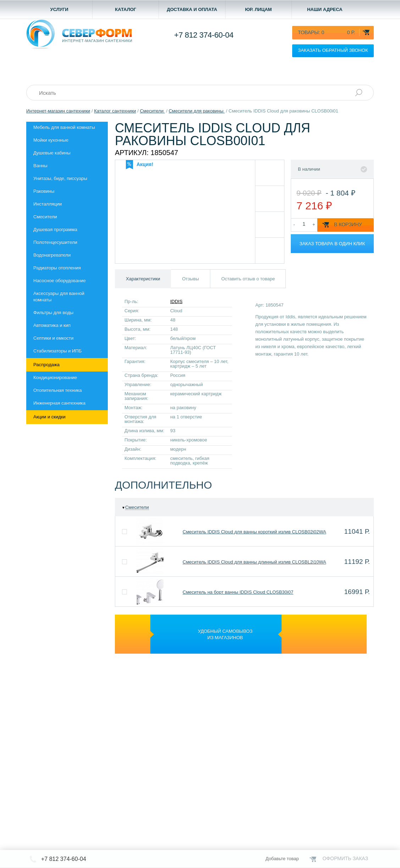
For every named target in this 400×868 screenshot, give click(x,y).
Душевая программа (55, 229)
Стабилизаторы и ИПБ (57, 351)
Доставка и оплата (192, 9)
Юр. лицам (259, 9)
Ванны (40, 166)
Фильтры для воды (53, 312)
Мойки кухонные (51, 140)
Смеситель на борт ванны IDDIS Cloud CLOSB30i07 (238, 592)
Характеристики (143, 279)
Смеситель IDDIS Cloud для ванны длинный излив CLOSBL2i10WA (254, 562)
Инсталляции (48, 204)
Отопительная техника (57, 390)
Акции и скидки (49, 417)
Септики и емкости (53, 338)
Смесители (45, 217)
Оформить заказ (345, 858)
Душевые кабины (52, 153)
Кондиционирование (55, 377)
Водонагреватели (52, 255)
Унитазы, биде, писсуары (60, 178)
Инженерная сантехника (59, 403)
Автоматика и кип (52, 325)
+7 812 (204, 35)
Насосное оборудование (60, 281)
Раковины (44, 191)
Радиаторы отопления (57, 268)
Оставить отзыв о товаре (248, 279)
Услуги (59, 9)
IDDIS (176, 301)
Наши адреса (325, 9)
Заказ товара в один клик (332, 244)
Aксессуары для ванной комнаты (59, 296)
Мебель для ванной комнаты (64, 127)
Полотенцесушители (55, 242)
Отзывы (190, 279)
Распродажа (46, 365)
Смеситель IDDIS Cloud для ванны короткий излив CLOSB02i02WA (254, 532)
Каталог (126, 9)
